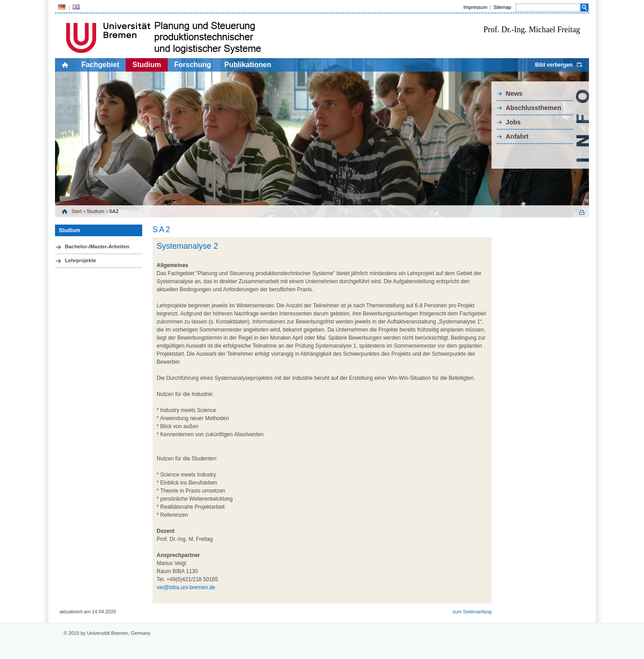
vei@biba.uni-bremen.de (186, 587)
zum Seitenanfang (472, 612)
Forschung (193, 65)
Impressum (475, 7)
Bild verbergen (554, 65)
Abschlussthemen (534, 108)
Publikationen (248, 65)
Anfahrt (517, 136)
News (514, 94)
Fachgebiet (100, 65)
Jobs (513, 122)
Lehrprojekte (80, 260)
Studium (147, 65)
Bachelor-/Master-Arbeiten (97, 247)
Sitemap (502, 7)
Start (77, 211)
